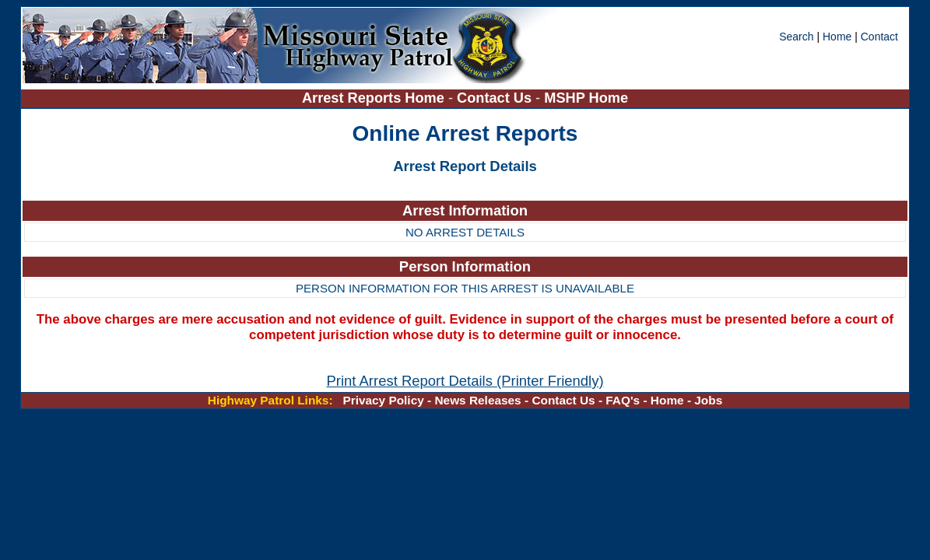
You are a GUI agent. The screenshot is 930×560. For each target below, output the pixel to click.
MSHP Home (586, 98)
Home (837, 37)
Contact (879, 37)
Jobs (708, 400)
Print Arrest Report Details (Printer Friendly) (465, 381)
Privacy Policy (383, 400)
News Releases (477, 400)
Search (798, 37)
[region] (465, 222)
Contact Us (496, 98)
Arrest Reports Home (373, 98)
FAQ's (623, 400)
